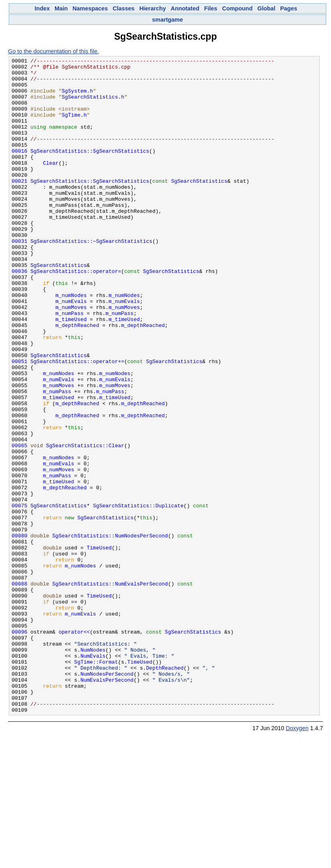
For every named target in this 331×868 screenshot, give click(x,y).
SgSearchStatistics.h (93, 105)
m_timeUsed (71, 372)
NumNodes (93, 769)
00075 (19, 595)
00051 (19, 422)
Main (61, 8)
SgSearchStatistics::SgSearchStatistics (90, 170)
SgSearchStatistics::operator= (76, 314)
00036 (19, 314)
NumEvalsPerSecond (107, 805)
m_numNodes (71, 343)
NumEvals (93, 776)
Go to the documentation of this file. (53, 51)
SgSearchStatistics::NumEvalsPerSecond (110, 689)
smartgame (168, 20)
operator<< (74, 747)
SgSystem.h (77, 98)
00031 (19, 278)
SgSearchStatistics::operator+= (77, 422)
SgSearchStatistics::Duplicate (138, 595)
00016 (19, 170)
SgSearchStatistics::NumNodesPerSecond (110, 632)
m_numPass (69, 365)
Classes (124, 8)
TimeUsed (99, 646)
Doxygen (297, 859)
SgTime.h (74, 127)
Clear (51, 184)
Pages (288, 8)
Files (211, 8)
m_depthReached (77, 379)
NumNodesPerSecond (107, 797)
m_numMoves (71, 357)
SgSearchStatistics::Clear (85, 523)
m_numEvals (71, 350)
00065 (19, 523)
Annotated (185, 8)
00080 (19, 632)
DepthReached (165, 790)
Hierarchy (152, 8)
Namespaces (90, 8)
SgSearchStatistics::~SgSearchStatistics (91, 278)
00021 (19, 206)
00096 (19, 747)
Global (266, 8)
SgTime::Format (96, 783)
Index (42, 8)
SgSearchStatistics (199, 206)
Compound (238, 8)
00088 (19, 689)
